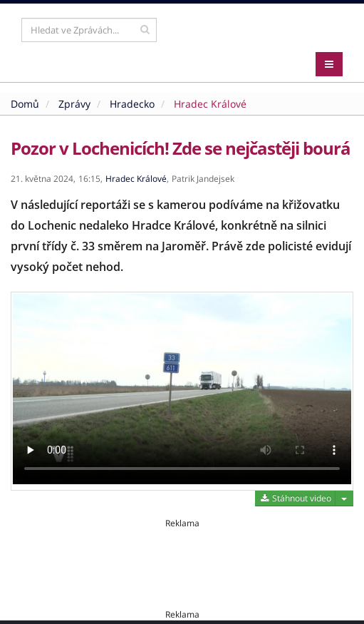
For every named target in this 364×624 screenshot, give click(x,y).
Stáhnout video (295, 498)
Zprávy (74, 104)
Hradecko (132, 104)
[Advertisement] (182, 561)
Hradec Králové (210, 104)
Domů (25, 104)
